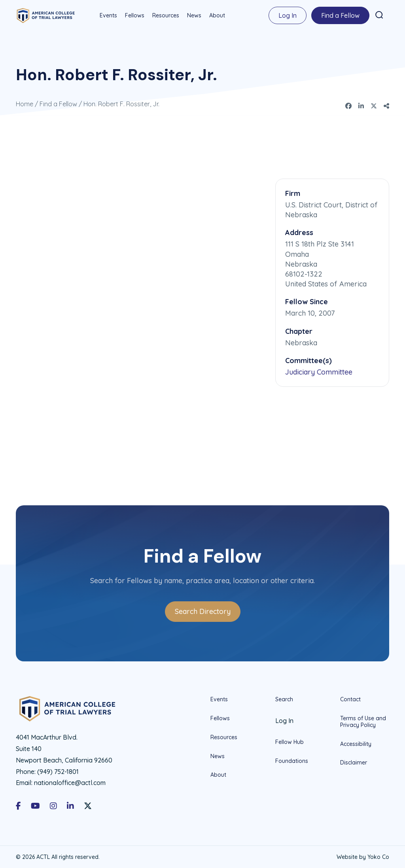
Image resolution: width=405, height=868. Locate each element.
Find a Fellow (58, 104)
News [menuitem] (194, 15)
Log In (287, 15)
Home (25, 104)
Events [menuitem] (108, 15)
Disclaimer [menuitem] (354, 762)
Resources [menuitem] (165, 15)
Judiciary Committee (319, 372)
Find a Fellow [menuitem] (340, 15)
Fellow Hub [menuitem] (290, 742)
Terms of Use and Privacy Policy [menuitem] (363, 721)
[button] (379, 15)
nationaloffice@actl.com (70, 782)
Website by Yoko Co (363, 857)
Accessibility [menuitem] (356, 744)
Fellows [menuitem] (134, 15)
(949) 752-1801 (58, 771)
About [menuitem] (217, 15)
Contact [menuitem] (350, 699)
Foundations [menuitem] (292, 761)
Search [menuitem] (284, 699)
